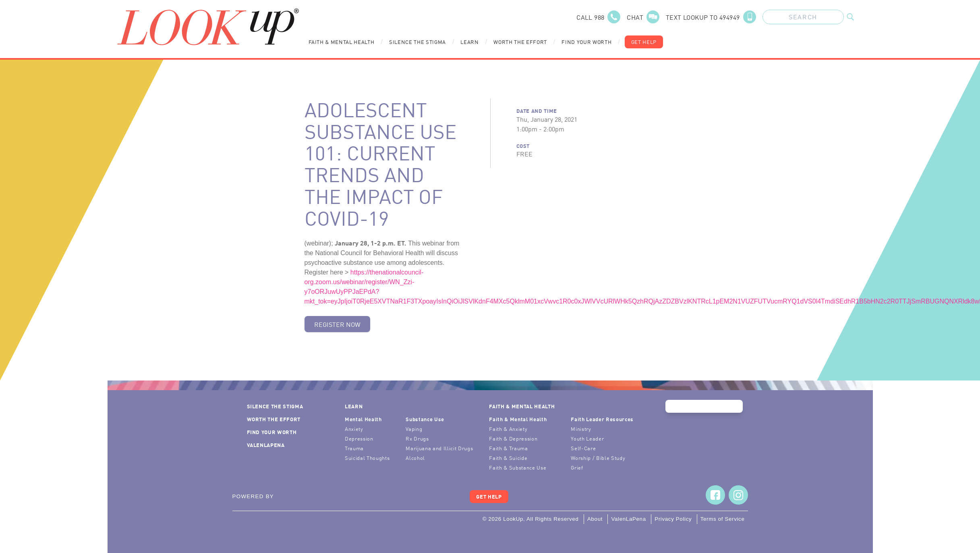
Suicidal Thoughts (367, 458)
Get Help (644, 42)
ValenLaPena (266, 445)
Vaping (414, 429)
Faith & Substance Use (518, 467)
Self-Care (583, 448)
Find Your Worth (586, 42)
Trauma (354, 448)
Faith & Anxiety (508, 429)
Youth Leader (587, 438)
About (595, 519)
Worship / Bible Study (598, 458)
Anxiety (354, 429)
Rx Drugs (417, 438)
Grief (577, 467)
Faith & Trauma (508, 448)
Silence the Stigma (417, 42)
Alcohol (415, 458)
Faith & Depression (513, 438)
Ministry (581, 429)
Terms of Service (723, 519)
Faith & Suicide (508, 458)
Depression (359, 438)
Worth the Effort (520, 42)
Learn (469, 42)
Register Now (337, 324)
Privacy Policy (673, 519)
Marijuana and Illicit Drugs (439, 448)
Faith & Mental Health (342, 42)
